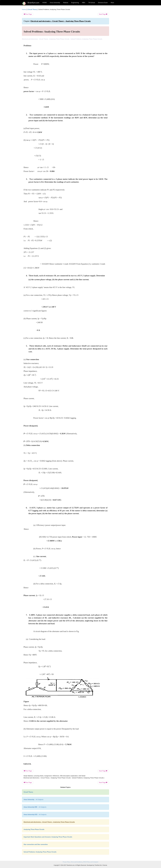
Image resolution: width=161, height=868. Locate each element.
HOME (45, 3)
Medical (66, 3)
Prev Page (28, 14)
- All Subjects (34, 800)
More (112, 3)
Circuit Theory (33, 9)
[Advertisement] (126, 39)
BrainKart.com (33, 3)
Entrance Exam (103, 3)
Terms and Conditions (77, 862)
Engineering (75, 3)
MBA (84, 3)
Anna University (55, 3)
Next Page (103, 14)
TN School (92, 3)
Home (24, 9)
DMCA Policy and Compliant (91, 862)
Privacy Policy (66, 862)
